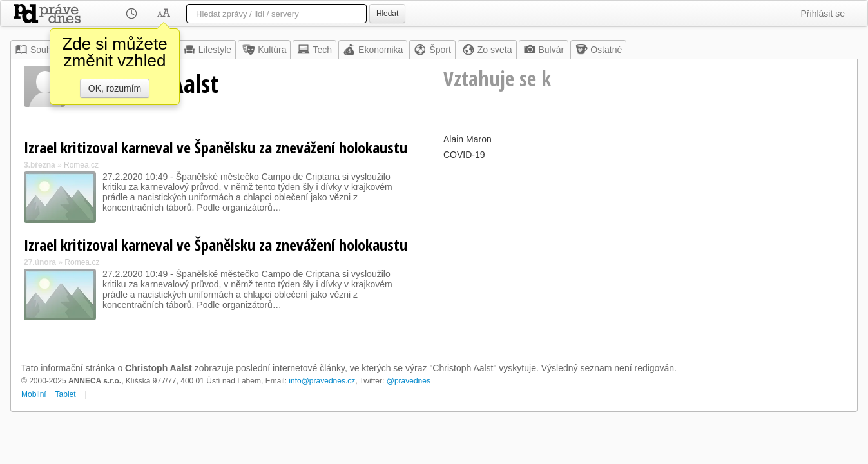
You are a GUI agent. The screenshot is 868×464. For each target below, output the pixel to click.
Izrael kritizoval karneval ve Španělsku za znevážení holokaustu (216, 147)
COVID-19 (464, 155)
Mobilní (34, 394)
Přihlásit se (823, 14)
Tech (314, 50)
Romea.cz (81, 165)
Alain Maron (468, 139)
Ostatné (598, 50)
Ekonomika (373, 50)
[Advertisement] (644, 254)
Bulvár (544, 50)
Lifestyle (207, 50)
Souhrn (37, 50)
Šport (432, 50)
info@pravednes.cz (322, 381)
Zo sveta (487, 50)
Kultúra (264, 50)
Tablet (66, 394)
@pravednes (409, 381)
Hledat (387, 14)
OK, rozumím (115, 88)
